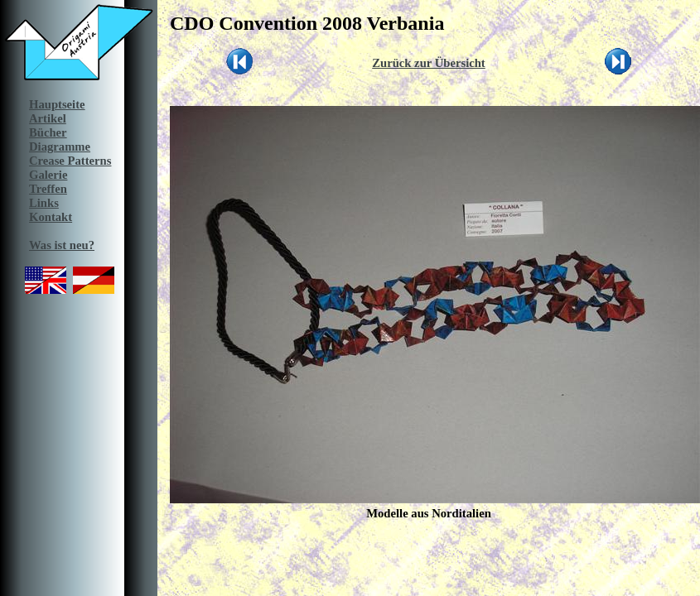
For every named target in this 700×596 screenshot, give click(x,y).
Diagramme (60, 147)
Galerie (48, 175)
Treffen (48, 189)
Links (44, 203)
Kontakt (51, 217)
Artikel (48, 118)
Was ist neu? (62, 245)
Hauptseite (57, 104)
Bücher (48, 132)
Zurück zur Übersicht (429, 63)
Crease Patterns (70, 161)
